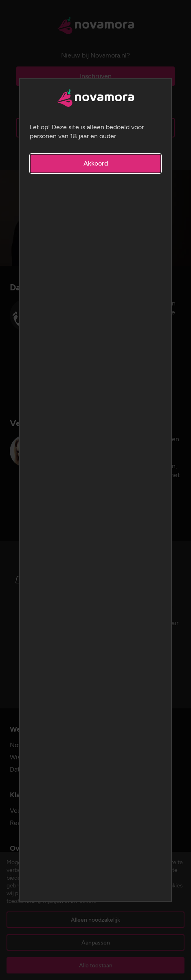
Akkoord (96, 163)
